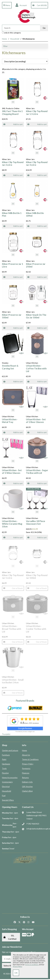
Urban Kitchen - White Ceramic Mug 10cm (12, 524)
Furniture (6, 755)
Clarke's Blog (27, 791)
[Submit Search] (44, 28)
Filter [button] (5, 46)
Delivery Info (27, 782)
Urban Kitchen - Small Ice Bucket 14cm (13, 681)
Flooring (5, 773)
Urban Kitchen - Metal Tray (10, 421)
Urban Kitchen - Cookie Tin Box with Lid (36, 629)
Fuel (4, 796)
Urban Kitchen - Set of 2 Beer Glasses (36, 421)
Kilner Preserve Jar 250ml (36, 265)
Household (15, 39)
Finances (26, 773)
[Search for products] (21, 28)
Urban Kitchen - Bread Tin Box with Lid (12, 629)
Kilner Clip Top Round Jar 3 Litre (37, 164)
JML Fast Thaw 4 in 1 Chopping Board (12, 113)
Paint (4, 759)
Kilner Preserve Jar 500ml (12, 316)
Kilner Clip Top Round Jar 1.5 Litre (37, 113)
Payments (26, 768)
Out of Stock (13, 588)
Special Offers (8, 800)
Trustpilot (6, 734)
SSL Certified (10, 937)
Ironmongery (7, 782)
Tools (4, 768)
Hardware (6, 764)
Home (4, 39)
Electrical (6, 786)
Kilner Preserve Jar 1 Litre (13, 265)
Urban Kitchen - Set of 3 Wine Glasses (12, 472)
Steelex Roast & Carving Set (10, 367)
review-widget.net (29, 732)
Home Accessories (10, 777)
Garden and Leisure (10, 750)
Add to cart (13, 124)
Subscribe (8, 966)
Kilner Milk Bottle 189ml (35, 214)
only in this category (11, 33)
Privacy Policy (28, 764)
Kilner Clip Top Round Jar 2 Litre (13, 164)
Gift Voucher (27, 786)
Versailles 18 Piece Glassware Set (36, 522)
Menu (7, 5)
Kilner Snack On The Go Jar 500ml (36, 316)
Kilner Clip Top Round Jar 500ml (37, 577)
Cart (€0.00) (39, 5)
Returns (25, 777)
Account (21, 5)
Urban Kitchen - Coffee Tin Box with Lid (36, 368)
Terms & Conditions (30, 759)
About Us (26, 755)
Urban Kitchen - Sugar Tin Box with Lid (37, 472)
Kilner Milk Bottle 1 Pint (12, 214)
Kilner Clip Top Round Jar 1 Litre (13, 577)
